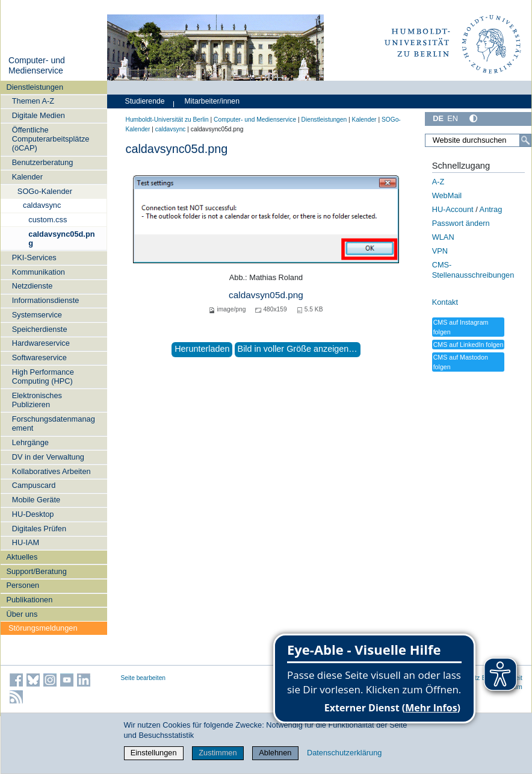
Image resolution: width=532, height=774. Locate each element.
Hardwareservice (41, 343)
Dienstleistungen (35, 87)
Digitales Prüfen (39, 529)
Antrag (491, 209)
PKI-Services (34, 257)
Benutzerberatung (43, 162)
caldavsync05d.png (61, 239)
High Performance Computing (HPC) (43, 376)
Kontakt (445, 302)
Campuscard (34, 485)
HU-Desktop (33, 514)
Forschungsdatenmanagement (54, 423)
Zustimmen (218, 753)
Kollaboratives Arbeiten (51, 471)
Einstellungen (154, 753)
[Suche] (525, 140)
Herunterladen (202, 349)
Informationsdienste (46, 300)
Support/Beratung (36, 571)
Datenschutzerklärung (344, 753)
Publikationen (29, 600)
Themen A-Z (33, 101)
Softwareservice (39, 357)
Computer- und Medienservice (37, 66)
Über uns (22, 614)
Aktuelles (22, 557)
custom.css (48, 220)
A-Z (438, 182)
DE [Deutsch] (438, 118)
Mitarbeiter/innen (212, 101)
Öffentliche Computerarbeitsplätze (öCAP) (51, 139)
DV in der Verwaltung (48, 457)
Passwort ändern (461, 223)
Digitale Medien (39, 115)
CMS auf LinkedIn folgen (469, 345)
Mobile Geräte (36, 500)
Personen (23, 585)
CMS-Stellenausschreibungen (473, 270)
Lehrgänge (30, 442)
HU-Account (453, 209)
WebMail (447, 195)
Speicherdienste (40, 329)
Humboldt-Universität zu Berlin (167, 120)
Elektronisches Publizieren (37, 400)
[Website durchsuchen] (478, 140)
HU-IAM (26, 542)
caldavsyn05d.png (266, 295)
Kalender (27, 177)
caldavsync (42, 205)
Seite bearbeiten (144, 678)
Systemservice (37, 315)
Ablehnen (275, 753)
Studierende (145, 101)
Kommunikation (39, 272)
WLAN (443, 237)
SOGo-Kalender (45, 191)
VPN (440, 251)
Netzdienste (32, 286)
